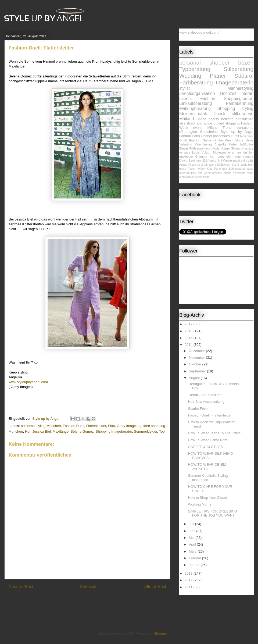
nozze (249, 148)
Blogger (161, 633)
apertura (184, 173)
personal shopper (204, 63)
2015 (189, 338)
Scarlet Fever (198, 409)
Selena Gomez (82, 431)
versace (185, 152)
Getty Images (127, 426)
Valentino (186, 144)
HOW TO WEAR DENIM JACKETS (207, 467)
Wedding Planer (203, 76)
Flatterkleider (96, 426)
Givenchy (237, 148)
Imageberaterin (235, 82)
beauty (214, 119)
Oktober (196, 364)
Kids (210, 169)
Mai (192, 538)
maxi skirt (240, 160)
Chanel (206, 136)
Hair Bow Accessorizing (206, 402)
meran (248, 93)
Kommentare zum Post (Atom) (97, 601)
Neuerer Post (21, 587)
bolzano (227, 119)
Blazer (184, 148)
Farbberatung (196, 82)
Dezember (198, 351)
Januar (195, 565)
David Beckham (190, 160)
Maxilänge (61, 431)
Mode (216, 148)
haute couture (243, 156)
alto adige (205, 123)
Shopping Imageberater (114, 431)
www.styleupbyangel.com (28, 382)
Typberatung (195, 69)
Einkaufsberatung (196, 103)
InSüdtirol (247, 144)
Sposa (201, 119)
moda (206, 177)
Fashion (208, 99)
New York (247, 136)
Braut (191, 123)
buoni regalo (240, 165)
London (185, 136)
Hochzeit (228, 93)
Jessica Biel (42, 431)
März (193, 551)
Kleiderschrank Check (202, 114)
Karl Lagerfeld (220, 156)
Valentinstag (203, 144)
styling (248, 108)
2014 (189, 345)
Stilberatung (239, 69)
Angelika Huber (226, 144)
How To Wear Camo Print (207, 440)
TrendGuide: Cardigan (205, 395)
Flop (111, 426)
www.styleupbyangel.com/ (199, 32)
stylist (184, 88)
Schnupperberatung (241, 169)
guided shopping (227, 123)
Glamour (201, 156)
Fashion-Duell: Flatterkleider (210, 415)
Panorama (221, 169)
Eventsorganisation (197, 93)
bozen (246, 63)
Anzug (183, 165)
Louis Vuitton (202, 152)
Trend (227, 128)
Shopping (226, 108)
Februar (196, 558)
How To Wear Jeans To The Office (214, 433)
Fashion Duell (74, 426)
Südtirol (244, 76)
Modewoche (222, 152)
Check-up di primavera (202, 165)
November (198, 357)
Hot (28, 431)
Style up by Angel (237, 132)
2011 (189, 587)
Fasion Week (196, 169)
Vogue (225, 148)
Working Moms (199, 504)
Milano (213, 128)
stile (251, 160)
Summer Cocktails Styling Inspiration (208, 478)
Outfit (183, 140)
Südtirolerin (224, 165)
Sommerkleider (146, 431)
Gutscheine (209, 132)
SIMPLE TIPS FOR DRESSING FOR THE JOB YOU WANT (212, 513)
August (195, 378)
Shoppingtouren (239, 99)
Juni (193, 531)
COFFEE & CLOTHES (205, 447)
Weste (227, 160)
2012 (189, 580)
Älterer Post (155, 587)
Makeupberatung (195, 108)
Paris (196, 136)
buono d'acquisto (234, 173)
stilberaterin (243, 114)
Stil (220, 160)
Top (162, 431)
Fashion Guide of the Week (211, 140)
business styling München (41, 426)
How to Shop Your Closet (207, 498)
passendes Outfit (226, 136)
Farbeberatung (240, 103)
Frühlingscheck (200, 148)
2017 (189, 324)
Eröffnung (209, 160)
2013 (189, 573)
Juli (192, 524)
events (185, 99)
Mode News (244, 140)
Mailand (187, 119)
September (198, 371)
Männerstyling (240, 88)
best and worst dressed (207, 173)
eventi (198, 128)
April (193, 544)
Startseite (89, 587)
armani (237, 152)
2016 (189, 331)
